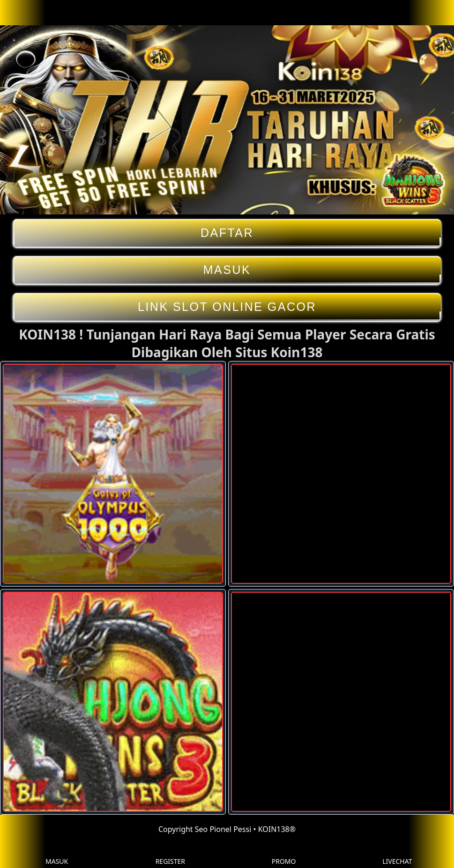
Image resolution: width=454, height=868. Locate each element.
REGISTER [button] (170, 854)
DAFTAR (227, 233)
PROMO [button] (284, 854)
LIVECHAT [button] (397, 854)
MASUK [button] (57, 854)
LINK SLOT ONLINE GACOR (227, 307)
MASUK (227, 270)
